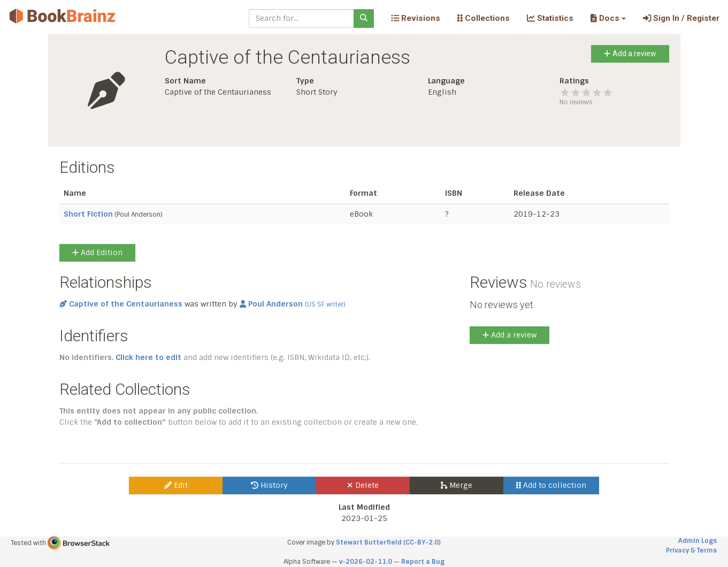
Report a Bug (423, 562)
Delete (363, 485)
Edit (176, 485)
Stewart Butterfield (369, 542)
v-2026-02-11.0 (366, 562)
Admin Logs (698, 541)
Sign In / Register (681, 18)
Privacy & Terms (691, 550)
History (269, 485)
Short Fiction (88, 214)
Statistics (550, 18)
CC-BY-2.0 (422, 542)
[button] (608, 18)
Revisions (416, 18)
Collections (484, 18)
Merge (457, 485)
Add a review (630, 53)
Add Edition (97, 252)
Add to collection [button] (551, 485)
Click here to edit (148, 357)
